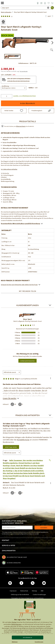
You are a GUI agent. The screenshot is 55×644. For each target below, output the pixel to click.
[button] (3, 43)
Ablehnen (15, 642)
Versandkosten (24, 71)
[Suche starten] (52, 8)
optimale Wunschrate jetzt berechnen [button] (18, 81)
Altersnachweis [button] (21, 126)
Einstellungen (39, 642)
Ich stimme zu (28, 637)
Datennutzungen (16, 624)
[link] (41, 3)
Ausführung (5, 86)
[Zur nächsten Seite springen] (46, 16)
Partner (14, 622)
